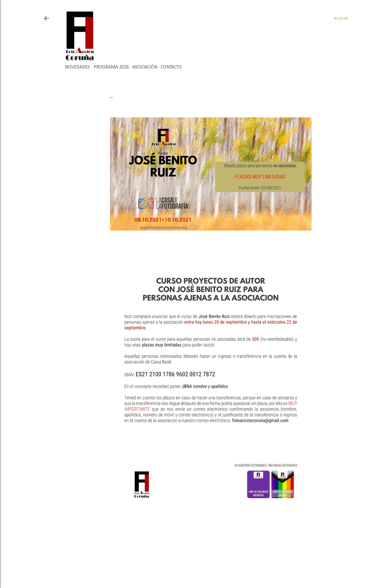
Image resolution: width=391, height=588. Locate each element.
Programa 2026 (111, 67)
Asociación (145, 67)
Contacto (171, 67)
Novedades (77, 67)
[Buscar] (341, 18)
